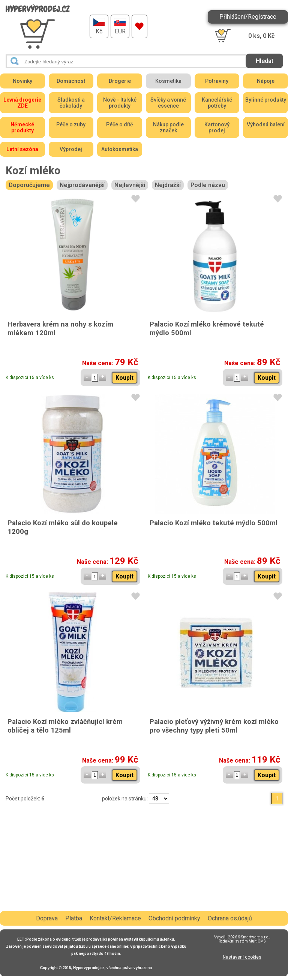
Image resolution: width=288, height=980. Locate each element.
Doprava (47, 918)
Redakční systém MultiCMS (242, 941)
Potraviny (217, 81)
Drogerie (120, 81)
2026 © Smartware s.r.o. (249, 937)
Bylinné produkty (266, 100)
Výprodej (71, 149)
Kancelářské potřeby (217, 103)
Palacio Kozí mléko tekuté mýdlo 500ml (214, 523)
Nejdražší (168, 185)
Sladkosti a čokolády (71, 103)
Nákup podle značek (168, 127)
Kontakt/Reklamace (115, 918)
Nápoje (266, 81)
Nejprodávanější (82, 185)
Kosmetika (168, 81)
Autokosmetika (120, 149)
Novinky (22, 81)
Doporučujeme (29, 185)
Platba (74, 918)
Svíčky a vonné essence (168, 103)
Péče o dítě (120, 124)
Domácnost (71, 81)
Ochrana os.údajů (230, 918)
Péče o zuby (71, 124)
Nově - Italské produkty (120, 103)
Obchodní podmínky (174, 918)
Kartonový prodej (217, 127)
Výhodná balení (266, 124)
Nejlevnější (130, 185)
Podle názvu (208, 185)
